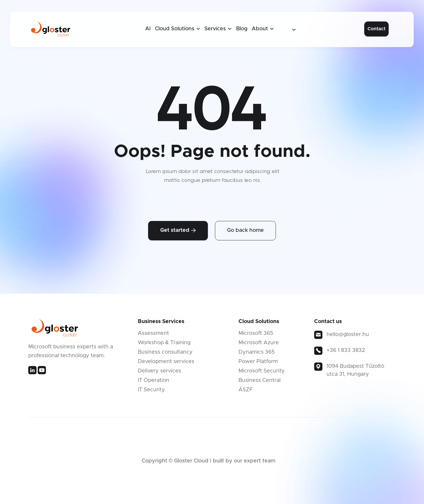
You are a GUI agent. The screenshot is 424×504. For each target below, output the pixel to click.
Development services (166, 364)
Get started (178, 230)
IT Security (151, 392)
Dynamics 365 (257, 354)
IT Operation (154, 382)
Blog (242, 29)
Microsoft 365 (256, 335)
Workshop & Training (164, 345)
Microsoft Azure (259, 345)
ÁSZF (246, 392)
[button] (178, 29)
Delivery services (159, 373)
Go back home (245, 230)
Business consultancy (165, 354)
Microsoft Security (262, 373)
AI (148, 29)
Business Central (260, 382)
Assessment (153, 335)
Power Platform (258, 364)
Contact (376, 29)
